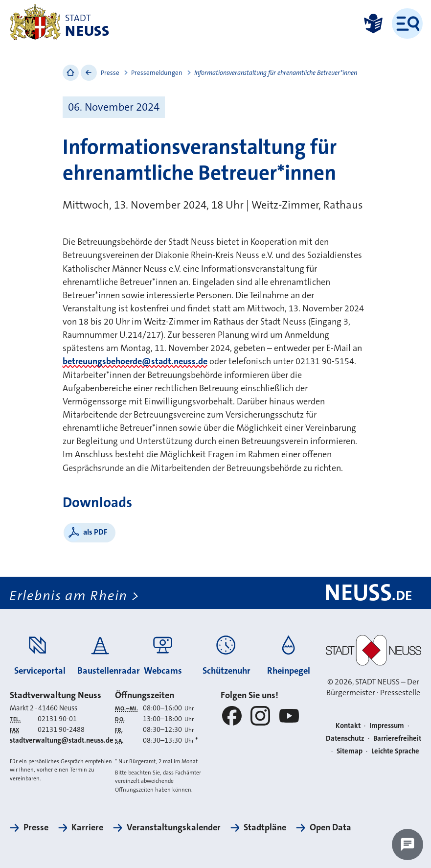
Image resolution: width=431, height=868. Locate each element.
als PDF (95, 532)
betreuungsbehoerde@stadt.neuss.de (135, 361)
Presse (110, 73)
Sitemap (350, 751)
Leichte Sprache (395, 751)
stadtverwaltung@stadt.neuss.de (62, 740)
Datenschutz (345, 739)
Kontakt (348, 726)
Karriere (87, 827)
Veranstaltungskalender (174, 827)
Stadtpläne (265, 827)
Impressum (387, 726)
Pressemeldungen (157, 73)
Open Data (330, 827)
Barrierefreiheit (397, 739)
